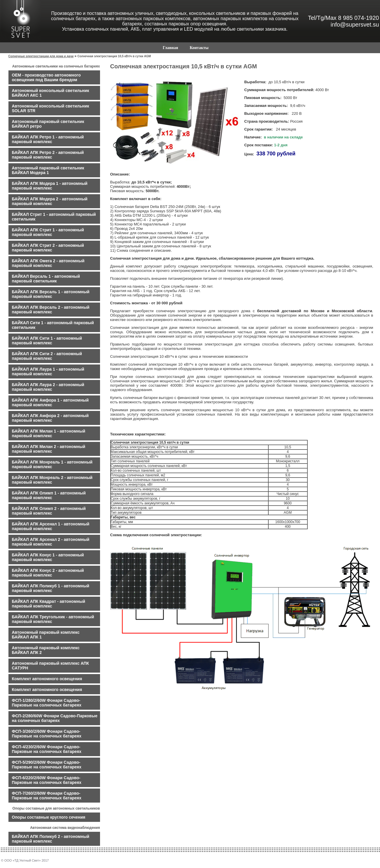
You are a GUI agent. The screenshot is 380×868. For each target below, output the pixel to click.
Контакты (199, 48)
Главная (170, 48)
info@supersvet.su (355, 25)
